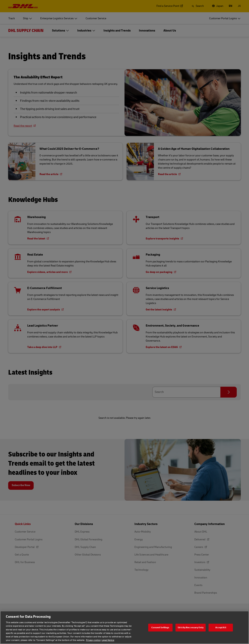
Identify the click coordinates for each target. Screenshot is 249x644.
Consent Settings (160, 627)
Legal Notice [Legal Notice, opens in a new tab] (108, 640)
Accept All (221, 627)
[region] (124, 627)
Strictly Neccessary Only (191, 627)
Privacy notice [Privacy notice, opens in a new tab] (93, 640)
